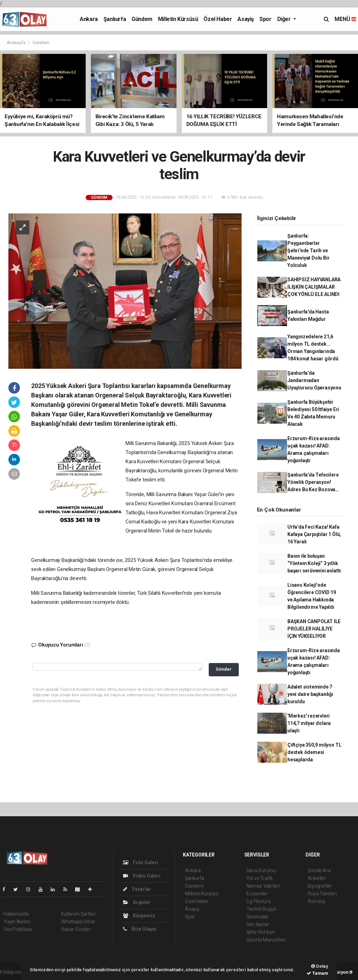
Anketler (317, 878)
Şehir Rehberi (261, 932)
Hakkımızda (16, 914)
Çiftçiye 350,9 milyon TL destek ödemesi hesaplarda (314, 752)
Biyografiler (320, 886)
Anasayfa (16, 43)
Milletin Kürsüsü (178, 19)
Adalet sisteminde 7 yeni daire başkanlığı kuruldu (310, 694)
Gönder (224, 669)
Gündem (142, 19)
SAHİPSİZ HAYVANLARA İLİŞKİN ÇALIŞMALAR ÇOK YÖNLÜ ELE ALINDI (314, 287)
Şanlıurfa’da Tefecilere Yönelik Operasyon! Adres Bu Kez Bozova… (313, 482)
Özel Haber (218, 19)
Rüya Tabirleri (322, 894)
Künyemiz (139, 916)
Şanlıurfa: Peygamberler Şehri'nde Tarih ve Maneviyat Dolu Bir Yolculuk (309, 251)
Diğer (285, 19)
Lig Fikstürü (259, 901)
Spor (265, 19)
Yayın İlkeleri (17, 922)
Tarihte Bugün (262, 909)
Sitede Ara (319, 870)
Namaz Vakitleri (263, 886)
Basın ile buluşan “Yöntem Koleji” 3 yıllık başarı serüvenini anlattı (314, 563)
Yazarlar (137, 889)
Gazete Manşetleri (266, 940)
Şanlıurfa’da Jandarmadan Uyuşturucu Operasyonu (314, 380)
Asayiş (246, 19)
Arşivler (137, 902)
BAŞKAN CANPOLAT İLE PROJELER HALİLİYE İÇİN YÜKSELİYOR (314, 629)
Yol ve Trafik (260, 878)
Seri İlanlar (258, 924)
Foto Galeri (141, 862)
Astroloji (316, 901)
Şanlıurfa (115, 19)
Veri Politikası (18, 929)
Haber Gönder (76, 929)
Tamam (317, 973)
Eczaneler (257, 894)
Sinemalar (257, 917)
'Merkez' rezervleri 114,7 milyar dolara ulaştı (309, 723)
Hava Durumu (261, 870)
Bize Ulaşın (140, 929)
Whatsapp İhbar (78, 922)
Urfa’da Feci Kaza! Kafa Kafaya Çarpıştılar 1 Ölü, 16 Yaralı (314, 534)
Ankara (89, 19)
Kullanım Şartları (78, 914)
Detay (320, 966)
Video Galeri (142, 876)
